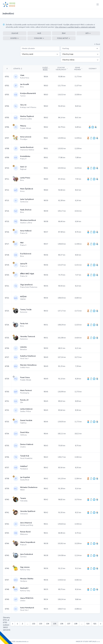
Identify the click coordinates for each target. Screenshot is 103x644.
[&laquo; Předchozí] (13, 624)
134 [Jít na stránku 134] (48, 624)
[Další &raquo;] (101, 624)
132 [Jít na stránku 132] (34, 624)
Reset (97, 44)
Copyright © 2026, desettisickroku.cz (16, 642)
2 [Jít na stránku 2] (22, 624)
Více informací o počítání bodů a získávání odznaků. (75, 27)
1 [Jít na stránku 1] (17, 624)
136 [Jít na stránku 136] (62, 624)
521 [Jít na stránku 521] (95, 624)
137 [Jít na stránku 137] (69, 624)
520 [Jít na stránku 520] (88, 624)
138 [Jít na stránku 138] (76, 624)
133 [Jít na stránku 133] (41, 624)
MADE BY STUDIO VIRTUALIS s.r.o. (88, 642)
